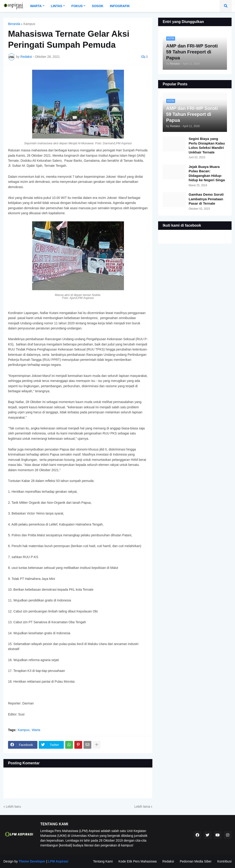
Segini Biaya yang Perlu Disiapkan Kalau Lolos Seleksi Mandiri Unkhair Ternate (207, 145)
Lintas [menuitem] (57, 6)
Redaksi (168, 861)
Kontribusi (224, 861)
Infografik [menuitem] (120, 6)
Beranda (14, 24)
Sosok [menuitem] (98, 6)
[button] (226, 6)
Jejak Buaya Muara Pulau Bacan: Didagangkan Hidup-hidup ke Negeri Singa (207, 173)
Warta (36, 730)
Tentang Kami (103, 861)
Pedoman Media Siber (196, 861)
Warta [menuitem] (36, 6)
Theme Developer (32, 861)
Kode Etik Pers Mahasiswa (138, 861)
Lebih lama (142, 807)
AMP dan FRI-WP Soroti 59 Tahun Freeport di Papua (192, 114)
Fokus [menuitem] (77, 6)
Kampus (29, 24)
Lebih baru (13, 807)
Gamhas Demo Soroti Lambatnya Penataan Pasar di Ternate (206, 199)
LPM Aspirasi (58, 861)
